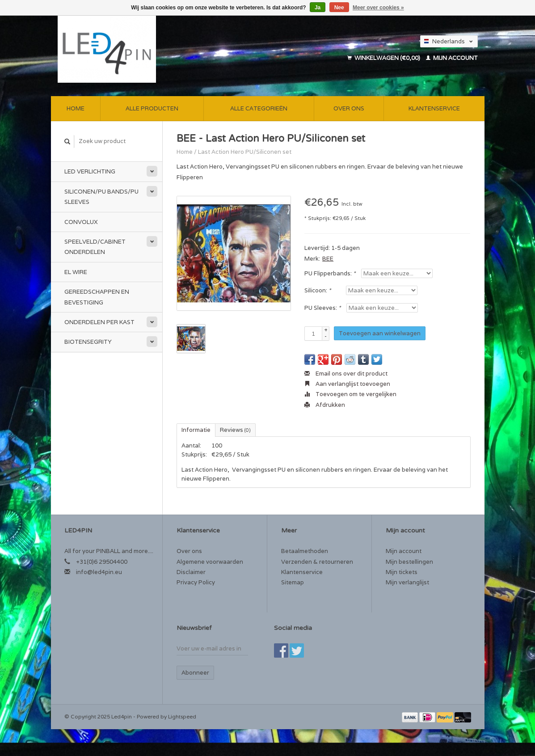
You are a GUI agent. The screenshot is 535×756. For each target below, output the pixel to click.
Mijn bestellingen (409, 562)
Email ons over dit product (346, 374)
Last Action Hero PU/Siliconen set (245, 152)
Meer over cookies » (378, 8)
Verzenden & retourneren (317, 562)
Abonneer (195, 673)
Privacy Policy (196, 582)
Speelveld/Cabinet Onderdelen (95, 247)
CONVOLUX (81, 222)
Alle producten (152, 108)
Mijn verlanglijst (407, 582)
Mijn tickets (402, 572)
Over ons (349, 108)
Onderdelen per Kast (99, 322)
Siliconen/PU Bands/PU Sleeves (101, 197)
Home (76, 108)
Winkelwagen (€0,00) (384, 58)
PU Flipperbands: (330, 273)
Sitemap (293, 582)
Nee (339, 8)
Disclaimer (191, 572)
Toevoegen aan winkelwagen (380, 333)
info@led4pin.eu (99, 572)
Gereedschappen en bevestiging (97, 297)
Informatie (196, 430)
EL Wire (76, 272)
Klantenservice (434, 108)
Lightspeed (182, 716)
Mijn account (452, 58)
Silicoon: (318, 290)
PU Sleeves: (322, 308)
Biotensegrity (88, 342)
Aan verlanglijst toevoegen (347, 384)
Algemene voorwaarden (210, 562)
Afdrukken (325, 405)
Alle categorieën (259, 108)
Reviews (235, 430)
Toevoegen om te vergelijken (350, 394)
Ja (318, 8)
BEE (328, 259)
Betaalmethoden (305, 551)
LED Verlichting (90, 171)
